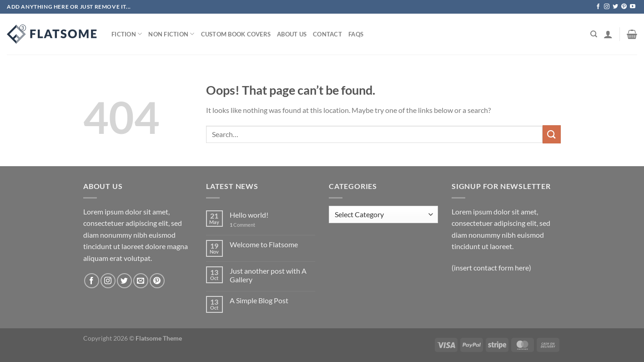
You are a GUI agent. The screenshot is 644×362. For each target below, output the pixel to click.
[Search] (594, 34)
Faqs (356, 34)
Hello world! (249, 215)
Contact (327, 34)
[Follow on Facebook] (598, 7)
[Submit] (552, 134)
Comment (242, 225)
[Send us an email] (141, 281)
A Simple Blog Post (259, 300)
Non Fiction (171, 34)
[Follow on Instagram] (607, 7)
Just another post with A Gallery (268, 275)
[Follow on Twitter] (615, 7)
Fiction (127, 34)
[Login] (608, 34)
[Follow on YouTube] (633, 7)
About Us (292, 34)
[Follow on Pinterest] (624, 7)
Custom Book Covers (236, 34)
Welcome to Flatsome (264, 244)
